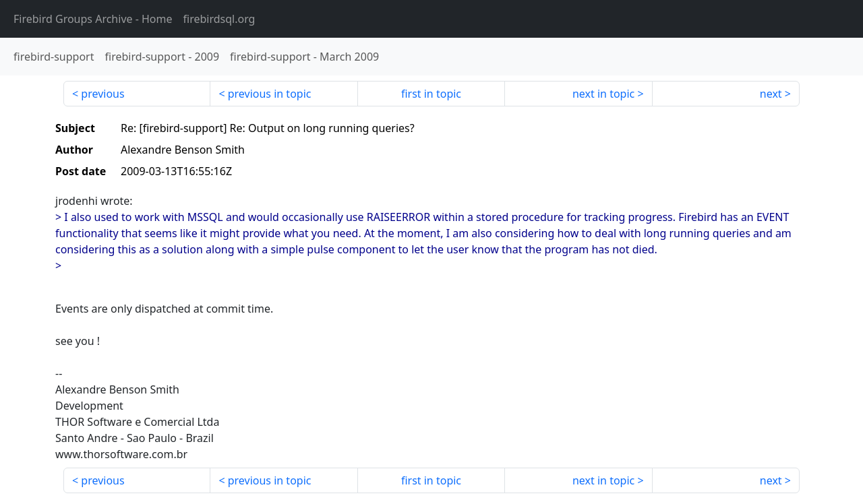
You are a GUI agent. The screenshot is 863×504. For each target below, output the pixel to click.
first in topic (431, 94)
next (771, 94)
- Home (93, 19)
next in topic (603, 94)
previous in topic (270, 94)
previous (102, 94)
